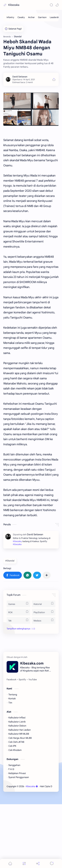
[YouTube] (33, 743)
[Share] (38, 863)
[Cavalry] (21, 17)
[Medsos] (44, 684)
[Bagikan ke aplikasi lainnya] (47, 639)
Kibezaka (14, 5)
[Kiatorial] (44, 668)
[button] (57, 5)
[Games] (18, 668)
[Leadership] (55, 17)
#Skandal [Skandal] (10, 624)
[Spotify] (22, 743)
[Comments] (52, 863)
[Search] (51, 5)
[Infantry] (10, 17)
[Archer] (31, 17)
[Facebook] (11, 743)
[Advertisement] (31, 124)
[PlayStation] (44, 676)
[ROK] (18, 676)
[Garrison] (42, 17)
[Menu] (24, 863)
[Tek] (18, 684)
